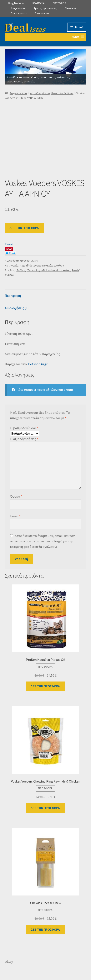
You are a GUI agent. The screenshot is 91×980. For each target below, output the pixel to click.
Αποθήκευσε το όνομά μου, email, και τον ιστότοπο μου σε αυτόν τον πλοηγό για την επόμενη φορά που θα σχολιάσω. (42, 541)
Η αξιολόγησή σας (24, 439)
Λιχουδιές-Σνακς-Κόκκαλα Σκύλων (52, 93)
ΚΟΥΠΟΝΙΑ (39, 3)
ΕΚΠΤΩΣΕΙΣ (60, 3)
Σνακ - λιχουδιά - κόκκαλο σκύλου (49, 270)
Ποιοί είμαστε (19, 13)
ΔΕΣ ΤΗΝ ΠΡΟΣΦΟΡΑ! (24, 228)
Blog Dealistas (16, 3)
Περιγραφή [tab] (13, 296)
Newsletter (71, 8)
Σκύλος (21, 270)
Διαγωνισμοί (18, 8)
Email (15, 516)
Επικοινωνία (42, 13)
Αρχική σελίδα (18, 93)
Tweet (9, 244)
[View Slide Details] (46, 67)
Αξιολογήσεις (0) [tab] (17, 308)
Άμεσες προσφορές (45, 8)
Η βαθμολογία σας (24, 428)
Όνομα (16, 496)
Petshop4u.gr (38, 364)
